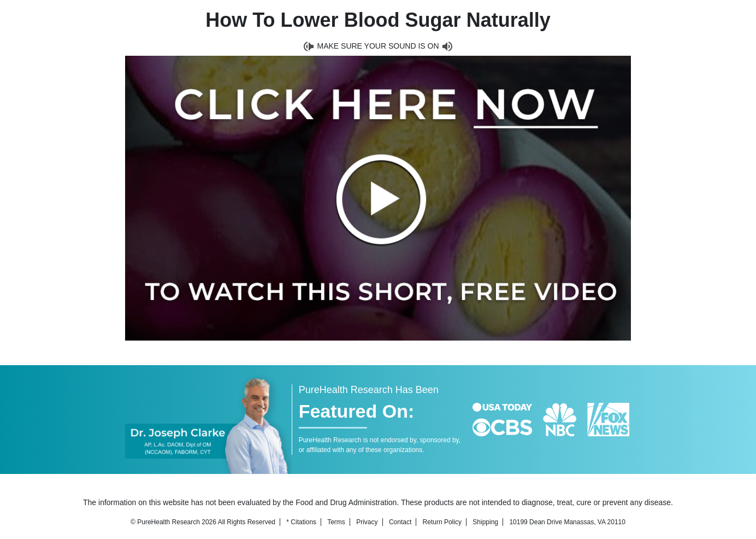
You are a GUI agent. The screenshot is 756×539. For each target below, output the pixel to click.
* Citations (301, 522)
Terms (336, 522)
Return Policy (442, 522)
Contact (400, 522)
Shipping (485, 522)
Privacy (367, 522)
